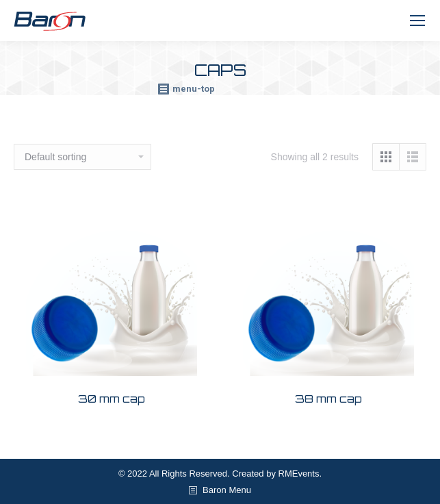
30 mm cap (112, 399)
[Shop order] (82, 157)
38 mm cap (328, 399)
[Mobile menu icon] (417, 21)
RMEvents (299, 474)
